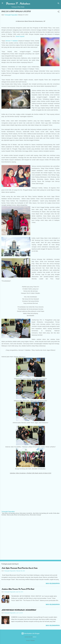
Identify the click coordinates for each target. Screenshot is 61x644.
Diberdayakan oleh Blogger (31, 633)
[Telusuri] (58, 4)
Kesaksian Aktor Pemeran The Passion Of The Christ (18, 589)
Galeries (35, 637)
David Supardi (20, 36)
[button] (58, 12)
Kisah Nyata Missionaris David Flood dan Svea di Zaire (19, 568)
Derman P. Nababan (18, 3)
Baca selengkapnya (53, 584)
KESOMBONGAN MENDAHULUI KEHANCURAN (19, 610)
